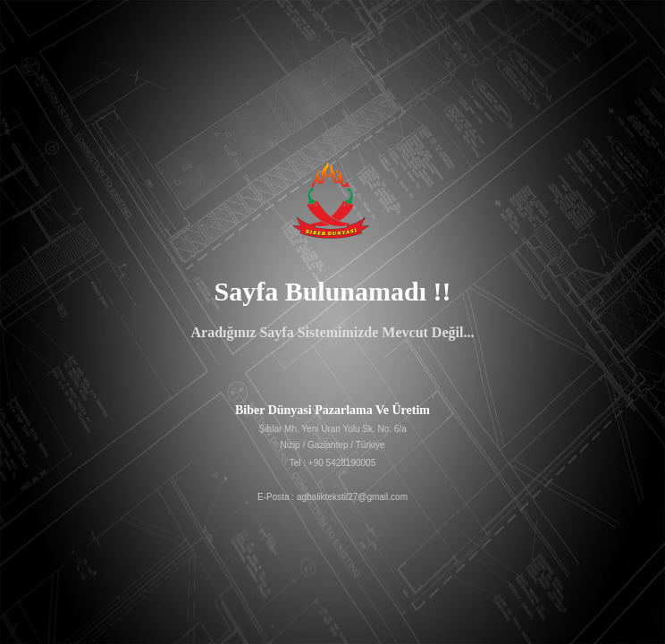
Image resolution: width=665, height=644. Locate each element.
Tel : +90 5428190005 (332, 463)
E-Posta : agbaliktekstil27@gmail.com (332, 497)
